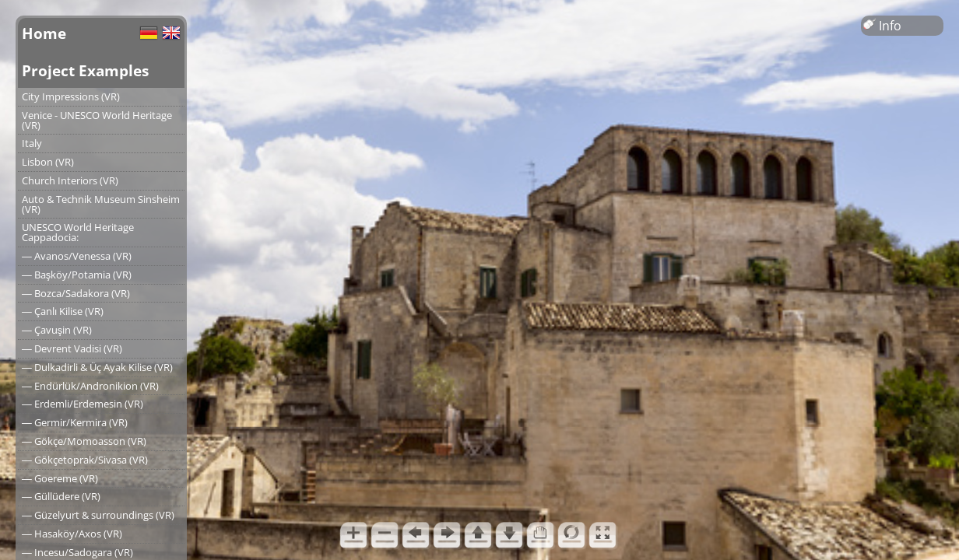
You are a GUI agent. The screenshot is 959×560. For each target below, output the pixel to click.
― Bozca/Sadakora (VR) (76, 293)
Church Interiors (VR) (70, 180)
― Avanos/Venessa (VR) (77, 256)
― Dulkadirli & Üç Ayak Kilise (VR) (97, 367)
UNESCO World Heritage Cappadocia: (78, 232)
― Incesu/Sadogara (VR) (77, 552)
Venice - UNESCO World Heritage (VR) (97, 120)
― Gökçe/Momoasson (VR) (84, 441)
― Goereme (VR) (60, 478)
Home (44, 33)
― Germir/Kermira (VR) (75, 422)
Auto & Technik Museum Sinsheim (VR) (101, 204)
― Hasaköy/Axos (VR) (72, 534)
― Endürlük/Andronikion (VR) (90, 386)
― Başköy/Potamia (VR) (77, 275)
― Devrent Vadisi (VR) (72, 348)
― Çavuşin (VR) (57, 330)
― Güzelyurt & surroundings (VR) (98, 515)
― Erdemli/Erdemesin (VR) (83, 404)
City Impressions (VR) (71, 96)
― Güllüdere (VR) (61, 496)
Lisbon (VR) (48, 162)
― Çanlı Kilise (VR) (63, 311)
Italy (32, 143)
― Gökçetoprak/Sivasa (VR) (85, 460)
